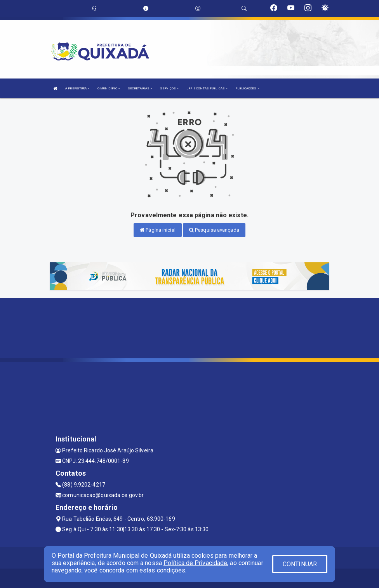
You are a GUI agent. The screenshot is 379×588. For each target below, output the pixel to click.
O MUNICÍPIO (109, 88)
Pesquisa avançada (214, 230)
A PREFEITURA (77, 88)
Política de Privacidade (195, 563)
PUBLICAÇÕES (247, 88)
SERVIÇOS (169, 88)
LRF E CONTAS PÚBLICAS (207, 88)
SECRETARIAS (140, 88)
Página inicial (158, 230)
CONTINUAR (300, 564)
